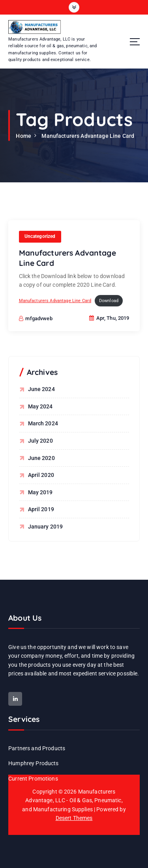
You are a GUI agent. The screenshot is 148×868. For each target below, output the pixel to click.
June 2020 (41, 458)
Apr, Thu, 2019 (109, 320)
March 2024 (43, 423)
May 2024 (40, 406)
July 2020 (40, 441)
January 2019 (46, 527)
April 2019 (41, 509)
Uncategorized (40, 238)
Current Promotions (33, 779)
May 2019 (40, 492)
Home (23, 136)
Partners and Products (37, 748)
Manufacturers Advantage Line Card (88, 136)
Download (109, 302)
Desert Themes (74, 818)
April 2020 (41, 475)
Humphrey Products (33, 763)
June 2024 (41, 389)
